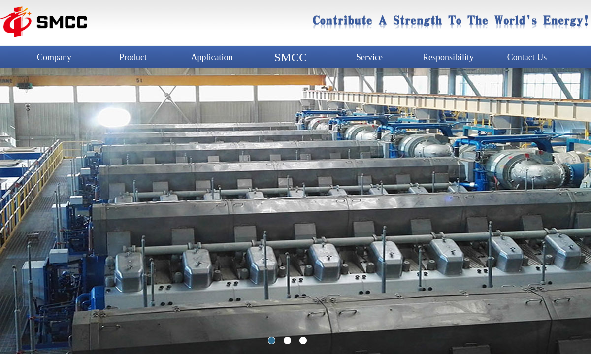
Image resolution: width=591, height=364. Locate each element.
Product (133, 57)
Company (54, 57)
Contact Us (527, 57)
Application (212, 57)
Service (369, 57)
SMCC (291, 57)
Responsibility (448, 57)
